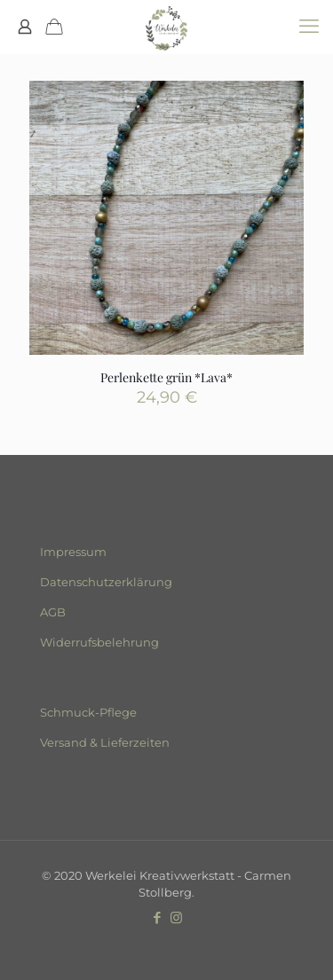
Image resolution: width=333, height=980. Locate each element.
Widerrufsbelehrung (99, 642)
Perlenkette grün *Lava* (166, 377)
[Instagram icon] (176, 917)
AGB (53, 612)
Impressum (73, 552)
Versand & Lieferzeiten (105, 742)
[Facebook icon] (158, 917)
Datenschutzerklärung (106, 582)
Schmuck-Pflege (88, 712)
